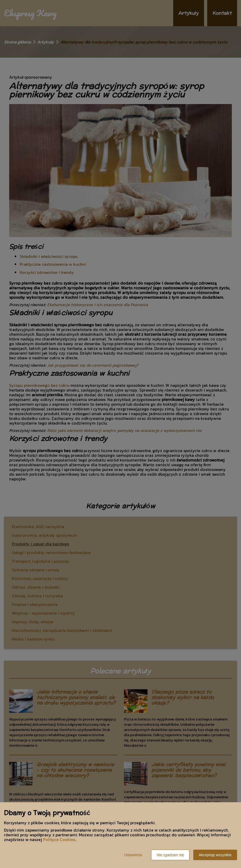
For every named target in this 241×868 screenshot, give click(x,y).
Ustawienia (133, 855)
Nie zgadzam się (170, 855)
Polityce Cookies (59, 839)
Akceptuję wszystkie (215, 855)
